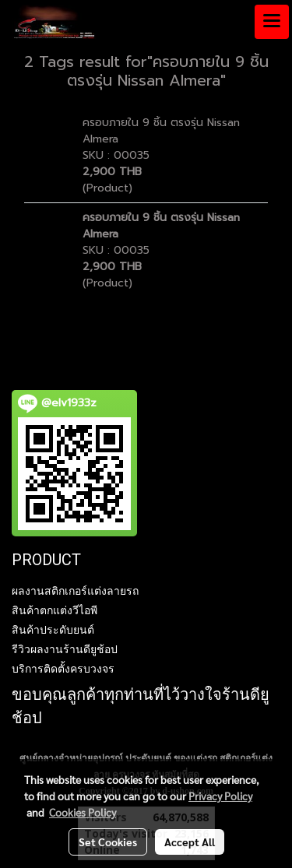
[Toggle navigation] (272, 22)
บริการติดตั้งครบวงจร (63, 669)
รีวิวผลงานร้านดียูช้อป (65, 649)
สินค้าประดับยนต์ (53, 630)
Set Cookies (108, 842)
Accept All (190, 842)
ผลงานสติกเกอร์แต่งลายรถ (75, 591)
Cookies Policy (83, 812)
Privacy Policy (220, 796)
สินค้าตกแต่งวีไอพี (55, 610)
